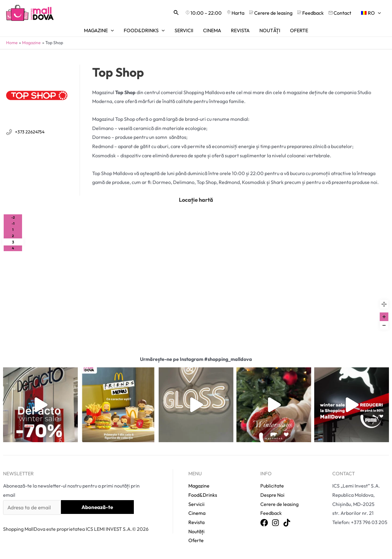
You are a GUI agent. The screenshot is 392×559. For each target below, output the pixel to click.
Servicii (196, 504)
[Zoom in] (384, 317)
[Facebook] (264, 523)
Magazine (199, 486)
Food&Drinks (203, 495)
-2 (13, 217)
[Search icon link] (176, 13)
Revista (196, 522)
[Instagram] (275, 523)
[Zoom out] (384, 325)
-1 (13, 224)
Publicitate (272, 486)
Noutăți (196, 531)
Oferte (196, 540)
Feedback (271, 513)
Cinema (197, 513)
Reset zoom (384, 304)
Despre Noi (272, 495)
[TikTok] (287, 523)
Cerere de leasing (279, 504)
